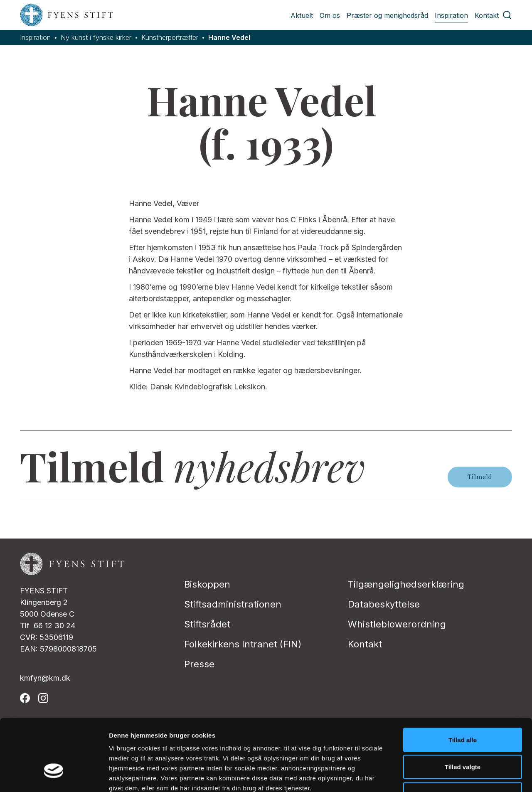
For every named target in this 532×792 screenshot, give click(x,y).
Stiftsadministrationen (233, 604)
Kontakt (487, 15)
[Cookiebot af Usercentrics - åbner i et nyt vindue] (54, 776)
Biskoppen (207, 584)
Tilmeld (480, 477)
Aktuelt (302, 15)
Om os (330, 15)
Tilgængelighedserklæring (406, 584)
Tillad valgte (463, 710)
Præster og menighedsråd (387, 15)
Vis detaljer (432, 776)
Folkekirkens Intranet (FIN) (243, 644)
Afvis (463, 737)
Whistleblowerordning (397, 624)
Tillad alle (463, 683)
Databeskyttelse (384, 604)
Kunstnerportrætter (170, 38)
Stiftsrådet (207, 624)
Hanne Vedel (229, 38)
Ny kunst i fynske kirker (96, 38)
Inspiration (451, 15)
